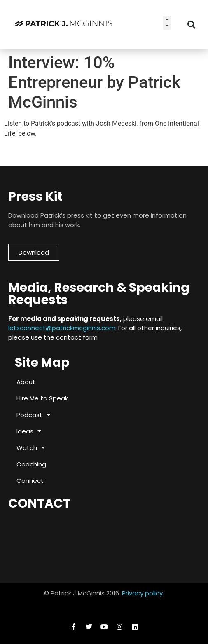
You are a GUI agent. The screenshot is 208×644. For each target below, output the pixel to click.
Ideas (29, 431)
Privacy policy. (143, 593)
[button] (167, 23)
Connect (30, 481)
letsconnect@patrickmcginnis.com (62, 328)
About (26, 382)
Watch (31, 448)
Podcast (33, 415)
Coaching (31, 464)
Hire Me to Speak (42, 398)
